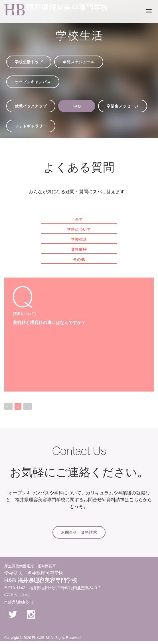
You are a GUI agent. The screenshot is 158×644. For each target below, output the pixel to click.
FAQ (77, 106)
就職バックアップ (31, 106)
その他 (79, 259)
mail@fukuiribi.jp (19, 602)
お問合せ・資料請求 (79, 532)
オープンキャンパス (33, 82)
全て (79, 220)
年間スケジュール (79, 62)
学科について (79, 230)
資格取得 (79, 249)
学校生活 (79, 240)
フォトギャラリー (31, 126)
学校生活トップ (29, 62)
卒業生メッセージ (123, 106)
